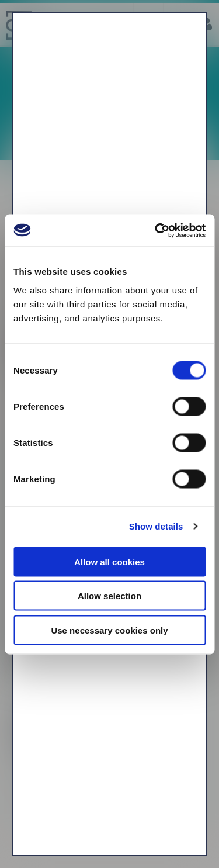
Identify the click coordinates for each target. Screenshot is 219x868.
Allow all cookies (109, 561)
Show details (156, 526)
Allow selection (109, 596)
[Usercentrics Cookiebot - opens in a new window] (156, 230)
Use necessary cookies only (109, 630)
